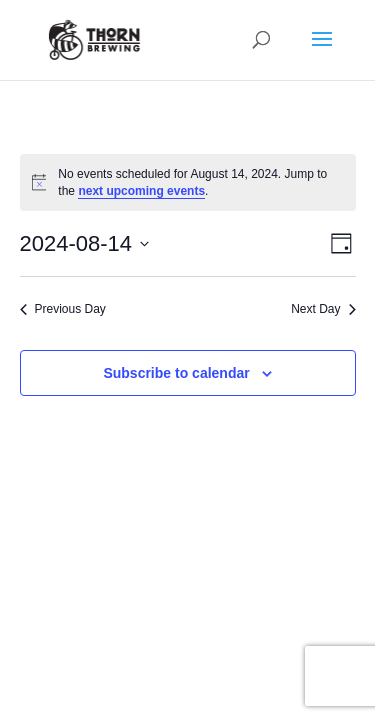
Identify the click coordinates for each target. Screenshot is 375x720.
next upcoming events (141, 191)
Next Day (323, 309)
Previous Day (63, 309)
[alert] (188, 182)
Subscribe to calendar (176, 373)
